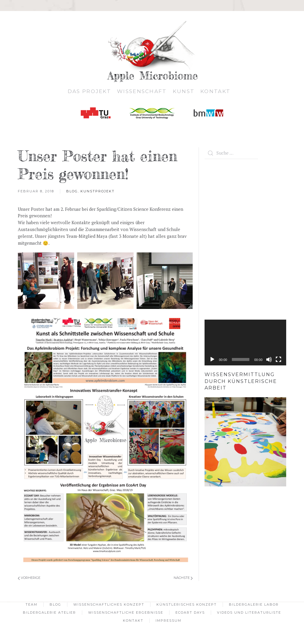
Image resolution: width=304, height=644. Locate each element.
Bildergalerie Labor (254, 604)
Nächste (183, 578)
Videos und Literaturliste (249, 612)
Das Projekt (89, 91)
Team (31, 604)
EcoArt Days (190, 612)
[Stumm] (269, 359)
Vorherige (29, 578)
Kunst (184, 91)
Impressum (168, 621)
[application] (245, 343)
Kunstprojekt (98, 191)
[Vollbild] (278, 359)
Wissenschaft (142, 91)
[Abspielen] (212, 359)
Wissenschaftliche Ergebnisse (126, 612)
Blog (72, 191)
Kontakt (215, 91)
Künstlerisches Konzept (187, 604)
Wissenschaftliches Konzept (109, 604)
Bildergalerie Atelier (49, 612)
